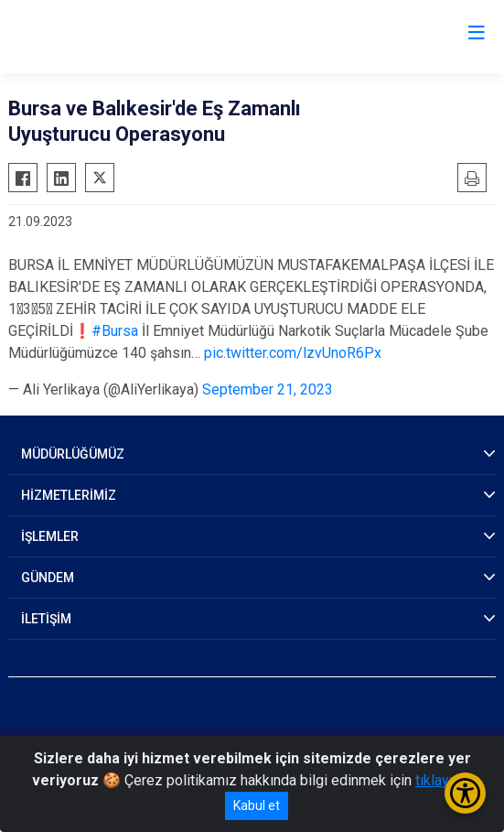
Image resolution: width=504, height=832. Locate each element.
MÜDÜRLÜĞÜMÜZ (73, 454)
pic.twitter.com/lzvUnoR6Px (293, 353)
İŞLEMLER (50, 536)
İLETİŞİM (46, 619)
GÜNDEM (48, 578)
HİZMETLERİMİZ (69, 495)
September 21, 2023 (268, 389)
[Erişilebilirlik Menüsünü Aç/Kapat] (465, 793)
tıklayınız (444, 780)
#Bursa (115, 331)
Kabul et (257, 805)
